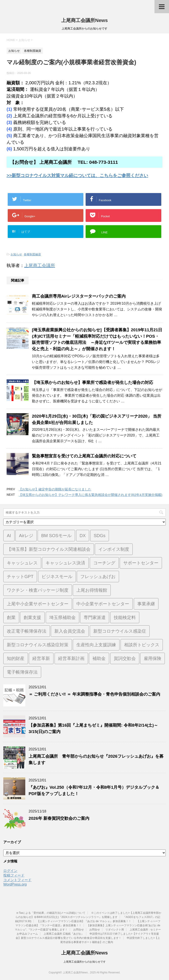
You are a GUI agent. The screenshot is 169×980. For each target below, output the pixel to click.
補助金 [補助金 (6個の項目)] (99, 658)
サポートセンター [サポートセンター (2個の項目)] (141, 563)
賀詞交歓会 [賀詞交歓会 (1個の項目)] (125, 658)
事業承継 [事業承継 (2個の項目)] (146, 604)
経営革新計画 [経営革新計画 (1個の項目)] (71, 658)
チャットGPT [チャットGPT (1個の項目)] (20, 577)
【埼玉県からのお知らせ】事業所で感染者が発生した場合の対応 (93, 382)
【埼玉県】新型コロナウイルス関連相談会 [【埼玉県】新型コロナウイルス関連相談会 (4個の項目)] (49, 549)
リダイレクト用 (115, 930)
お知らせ (16, 254)
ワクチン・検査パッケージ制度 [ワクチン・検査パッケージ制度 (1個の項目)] (38, 590)
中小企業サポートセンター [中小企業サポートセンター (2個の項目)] (103, 604)
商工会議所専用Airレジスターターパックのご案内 (79, 296)
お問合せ (79, 930)
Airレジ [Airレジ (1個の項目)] (26, 536)
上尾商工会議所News (84, 20)
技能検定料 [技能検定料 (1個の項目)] (125, 617)
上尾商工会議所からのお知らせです (84, 962)
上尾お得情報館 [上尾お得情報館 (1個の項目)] (92, 590)
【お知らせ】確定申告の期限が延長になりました (55, 489)
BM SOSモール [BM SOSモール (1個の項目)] (56, 536)
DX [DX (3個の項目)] (83, 536)
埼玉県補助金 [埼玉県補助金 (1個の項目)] (62, 617)
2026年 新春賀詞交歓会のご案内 (59, 818)
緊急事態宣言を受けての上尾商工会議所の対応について (84, 456)
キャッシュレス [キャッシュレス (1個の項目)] (22, 563)
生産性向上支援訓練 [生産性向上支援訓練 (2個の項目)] (96, 645)
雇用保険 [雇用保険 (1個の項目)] (152, 658)
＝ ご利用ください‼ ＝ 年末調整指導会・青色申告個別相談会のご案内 (94, 694)
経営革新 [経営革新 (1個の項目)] (41, 658)
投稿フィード (14, 875)
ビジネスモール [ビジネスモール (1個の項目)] (57, 577)
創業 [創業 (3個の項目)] (11, 617)
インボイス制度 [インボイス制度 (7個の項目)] (114, 549)
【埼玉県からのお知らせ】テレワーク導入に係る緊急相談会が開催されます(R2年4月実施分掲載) (91, 495)
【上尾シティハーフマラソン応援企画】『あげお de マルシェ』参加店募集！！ (84, 921)
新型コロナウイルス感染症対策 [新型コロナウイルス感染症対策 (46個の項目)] (38, 645)
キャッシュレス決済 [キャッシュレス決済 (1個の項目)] (65, 563)
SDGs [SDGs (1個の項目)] (100, 536)
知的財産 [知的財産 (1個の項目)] (16, 658)
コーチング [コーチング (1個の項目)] (104, 563)
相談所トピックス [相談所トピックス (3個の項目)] (142, 645)
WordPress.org (15, 884)
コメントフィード (17, 880)
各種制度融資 (32, 254)
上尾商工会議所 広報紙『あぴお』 (64, 934)
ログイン (10, 871)
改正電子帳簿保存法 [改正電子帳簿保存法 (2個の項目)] (27, 631)
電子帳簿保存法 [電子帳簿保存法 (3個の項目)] (22, 672)
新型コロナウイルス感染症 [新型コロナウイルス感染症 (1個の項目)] (120, 631)
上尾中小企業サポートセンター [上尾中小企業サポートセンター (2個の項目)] (38, 604)
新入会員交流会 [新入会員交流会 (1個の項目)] (70, 631)
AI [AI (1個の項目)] (9, 536)
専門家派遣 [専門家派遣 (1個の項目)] (95, 617)
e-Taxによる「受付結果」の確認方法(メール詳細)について (51, 913)
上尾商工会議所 (40, 265)
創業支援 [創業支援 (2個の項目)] (32, 617)
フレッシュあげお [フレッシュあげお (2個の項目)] (98, 577)
